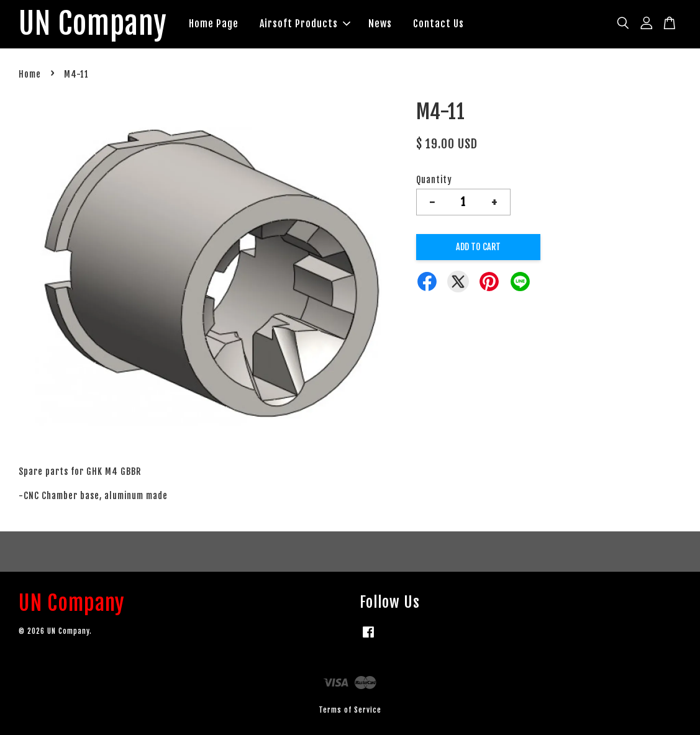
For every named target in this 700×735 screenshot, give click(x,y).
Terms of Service (350, 710)
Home (30, 74)
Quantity (434, 180)
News (380, 24)
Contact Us (439, 24)
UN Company (93, 24)
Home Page (214, 24)
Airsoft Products (305, 24)
